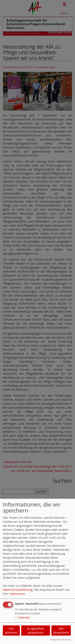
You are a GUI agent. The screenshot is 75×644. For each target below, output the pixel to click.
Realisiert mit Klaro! (61, 639)
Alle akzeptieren (61, 630)
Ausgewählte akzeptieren (36, 630)
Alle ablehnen (11, 630)
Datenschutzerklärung (18, 590)
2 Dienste (22, 617)
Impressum (17, 594)
